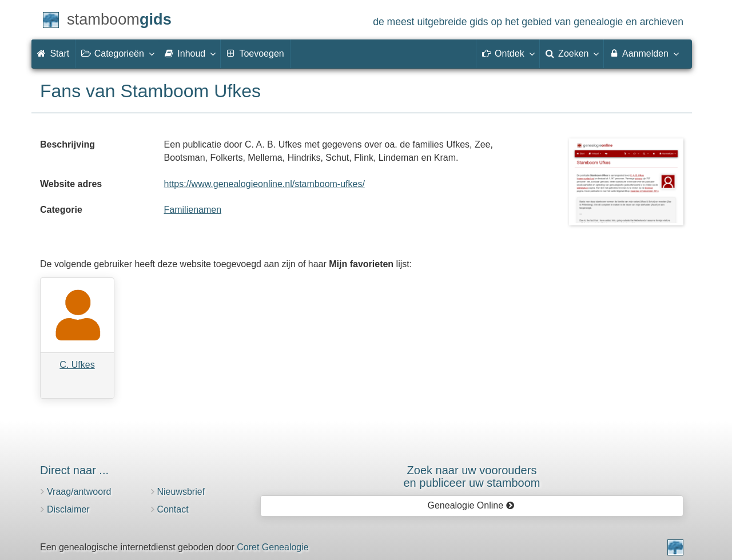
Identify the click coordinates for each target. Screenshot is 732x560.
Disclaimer (68, 509)
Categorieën (117, 53)
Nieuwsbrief (181, 492)
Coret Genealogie (272, 547)
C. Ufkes (77, 365)
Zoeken (572, 53)
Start (53, 53)
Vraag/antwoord (79, 492)
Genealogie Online (471, 505)
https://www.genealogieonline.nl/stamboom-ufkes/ (264, 184)
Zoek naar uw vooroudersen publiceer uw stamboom (472, 476)
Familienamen (193, 210)
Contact (173, 509)
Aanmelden (644, 53)
